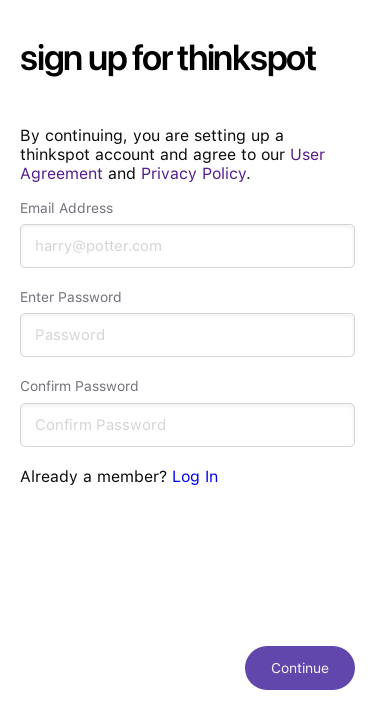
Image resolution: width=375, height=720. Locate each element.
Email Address (66, 208)
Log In (195, 476)
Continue (300, 668)
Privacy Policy (193, 173)
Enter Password (71, 297)
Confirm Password (79, 386)
